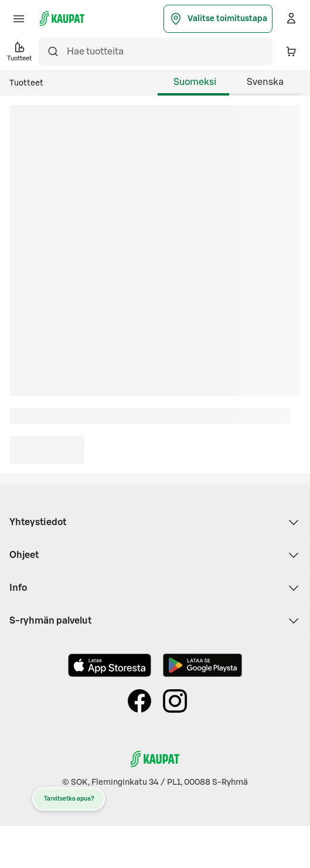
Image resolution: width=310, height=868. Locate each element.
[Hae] (53, 52)
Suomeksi (195, 82)
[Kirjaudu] (291, 19)
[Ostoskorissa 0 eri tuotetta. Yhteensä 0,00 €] (291, 52)
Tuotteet (26, 83)
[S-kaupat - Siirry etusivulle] (62, 19)
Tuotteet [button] (19, 51)
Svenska (265, 82)
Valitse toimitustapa (218, 19)
